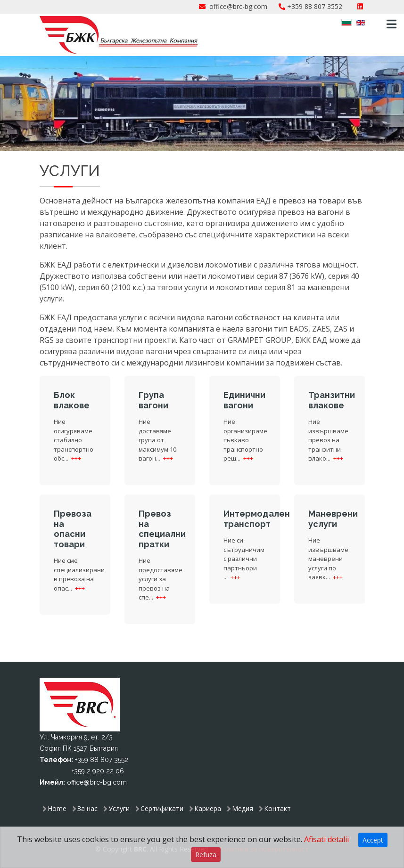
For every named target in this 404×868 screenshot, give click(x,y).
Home (57, 809)
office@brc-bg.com (238, 6)
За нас (87, 809)
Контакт (277, 809)
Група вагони (153, 400)
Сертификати (162, 809)
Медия (243, 809)
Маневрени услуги (333, 519)
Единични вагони (244, 400)
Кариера (208, 809)
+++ (76, 458)
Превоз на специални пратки (162, 529)
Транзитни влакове (332, 400)
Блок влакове (72, 400)
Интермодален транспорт (257, 519)
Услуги (119, 809)
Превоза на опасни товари (73, 529)
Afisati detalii (326, 839)
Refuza (206, 855)
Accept (373, 840)
